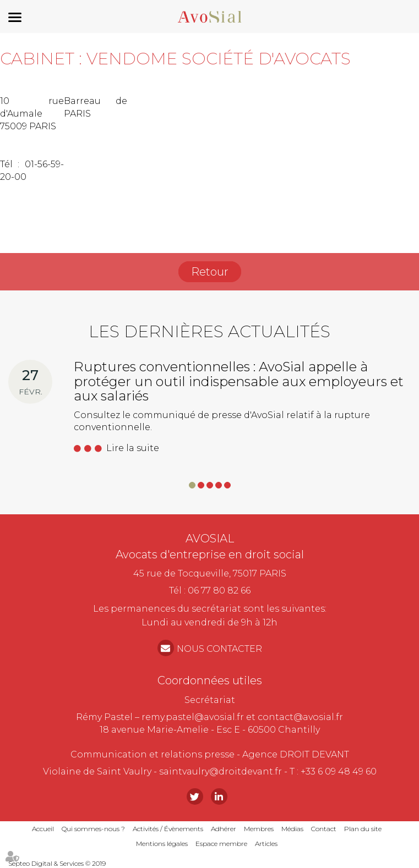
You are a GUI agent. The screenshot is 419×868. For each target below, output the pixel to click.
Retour (210, 272)
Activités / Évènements (168, 829)
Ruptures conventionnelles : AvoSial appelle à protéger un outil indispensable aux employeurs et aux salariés (239, 381)
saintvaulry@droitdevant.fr (221, 771)
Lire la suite (133, 448)
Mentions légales (162, 844)
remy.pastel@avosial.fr (193, 717)
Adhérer (224, 829)
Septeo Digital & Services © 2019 (57, 863)
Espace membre (221, 844)
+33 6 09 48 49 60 (339, 771)
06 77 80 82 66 (219, 590)
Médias (292, 829)
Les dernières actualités (209, 331)
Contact (324, 829)
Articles (266, 844)
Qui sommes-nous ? (93, 829)
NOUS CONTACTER (219, 649)
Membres (259, 829)
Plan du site (363, 829)
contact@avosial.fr (300, 717)
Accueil (43, 829)
